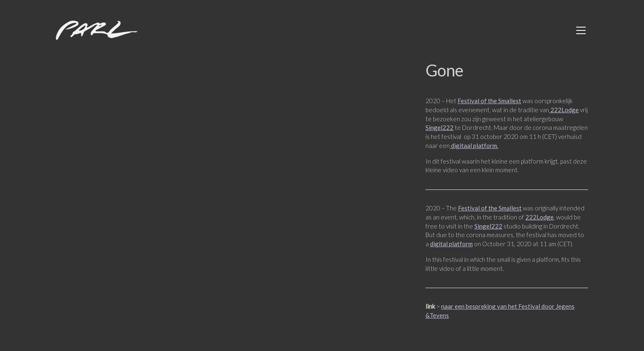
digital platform (451, 244)
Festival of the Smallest (489, 101)
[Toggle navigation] (581, 30)
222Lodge (564, 110)
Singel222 (439, 127)
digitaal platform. (474, 145)
